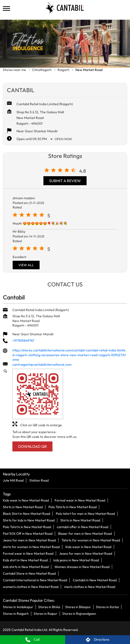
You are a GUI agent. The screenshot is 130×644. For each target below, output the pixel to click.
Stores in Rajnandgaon (79, 613)
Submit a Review (65, 181)
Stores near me (14, 70)
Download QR (32, 447)
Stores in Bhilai (49, 607)
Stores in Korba (107, 607)
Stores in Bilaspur (78, 607)
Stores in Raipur (45, 613)
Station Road (39, 480)
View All (26, 265)
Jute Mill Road (13, 480)
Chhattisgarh (42, 70)
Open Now (63, 139)
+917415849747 (23, 341)
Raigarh (63, 70)
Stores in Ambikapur (18, 607)
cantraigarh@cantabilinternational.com (42, 365)
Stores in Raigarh (16, 613)
